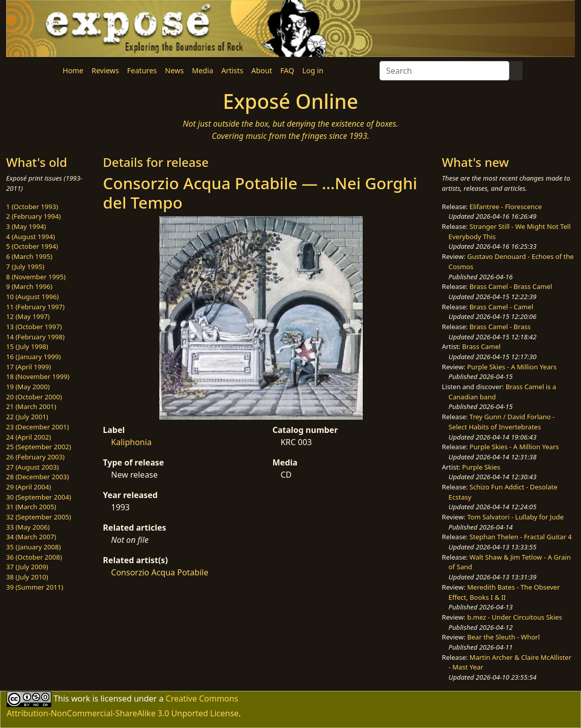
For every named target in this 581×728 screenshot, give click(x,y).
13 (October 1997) (34, 327)
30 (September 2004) (39, 497)
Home (73, 70)
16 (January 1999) (33, 357)
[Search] (444, 71)
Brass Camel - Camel (501, 307)
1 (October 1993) (32, 207)
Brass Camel (481, 346)
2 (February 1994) (33, 216)
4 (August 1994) (31, 237)
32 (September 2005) (39, 517)
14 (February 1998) (35, 337)
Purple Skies (481, 467)
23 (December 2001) (37, 427)
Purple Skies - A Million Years (512, 367)
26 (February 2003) (35, 457)
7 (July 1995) (25, 267)
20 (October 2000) (34, 397)
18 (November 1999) (38, 376)
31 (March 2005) (31, 507)
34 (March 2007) (31, 537)
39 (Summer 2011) (35, 587)
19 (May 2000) (28, 387)
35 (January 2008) (33, 547)
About (262, 70)
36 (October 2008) (34, 557)
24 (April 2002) (28, 437)
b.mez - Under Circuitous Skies (515, 617)
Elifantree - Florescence (506, 207)
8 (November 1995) (36, 277)
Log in (313, 70)
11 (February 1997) (35, 307)
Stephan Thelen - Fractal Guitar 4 (521, 537)
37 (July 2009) (27, 567)
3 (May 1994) (26, 226)
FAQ (287, 70)
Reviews (105, 70)
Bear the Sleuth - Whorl (503, 637)
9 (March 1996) (29, 286)
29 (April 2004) (28, 487)
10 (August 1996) (32, 297)
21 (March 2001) (31, 406)
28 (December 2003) (37, 477)
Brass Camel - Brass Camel (511, 286)
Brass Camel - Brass (500, 327)
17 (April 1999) (28, 367)
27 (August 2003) (32, 467)
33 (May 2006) (28, 527)
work (81, 698)
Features (142, 70)
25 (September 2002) (39, 447)
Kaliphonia (131, 442)
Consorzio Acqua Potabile (159, 572)
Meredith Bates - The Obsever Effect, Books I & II (504, 592)
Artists (232, 70)
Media (202, 70)
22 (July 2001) (27, 417)
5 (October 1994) (32, 246)
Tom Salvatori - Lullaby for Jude (515, 517)
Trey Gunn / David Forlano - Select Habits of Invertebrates (502, 422)
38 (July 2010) (27, 577)
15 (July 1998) (27, 346)
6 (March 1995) (29, 256)
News (174, 70)
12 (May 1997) (28, 316)
